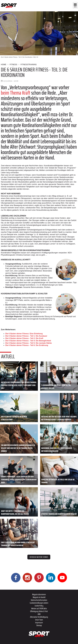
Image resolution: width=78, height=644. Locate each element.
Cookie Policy (39, 606)
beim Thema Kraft (16, 93)
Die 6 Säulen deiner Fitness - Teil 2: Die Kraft (24, 338)
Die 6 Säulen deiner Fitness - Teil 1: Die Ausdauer (26, 336)
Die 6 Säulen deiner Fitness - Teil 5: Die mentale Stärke (29, 343)
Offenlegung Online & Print (39, 611)
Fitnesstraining (29, 65)
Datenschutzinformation (39, 600)
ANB (39, 614)
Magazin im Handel (39, 597)
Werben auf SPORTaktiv (39, 608)
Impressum (39, 623)
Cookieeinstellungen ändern (39, 603)
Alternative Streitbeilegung (39, 617)
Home (4, 65)
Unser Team (39, 620)
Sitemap (39, 625)
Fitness (13, 65)
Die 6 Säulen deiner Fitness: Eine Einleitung (24, 334)
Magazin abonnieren (39, 594)
